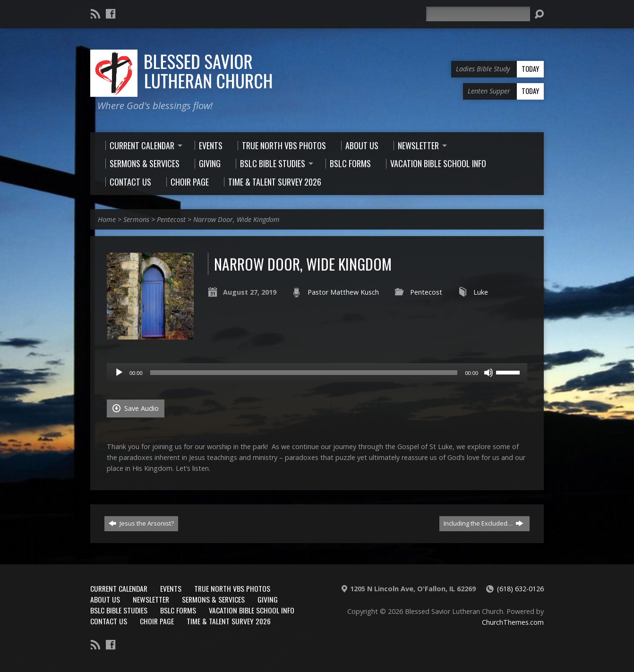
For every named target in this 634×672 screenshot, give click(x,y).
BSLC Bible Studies (119, 610)
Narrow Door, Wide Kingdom (236, 219)
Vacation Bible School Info (252, 610)
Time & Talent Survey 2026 (229, 621)
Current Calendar (119, 588)
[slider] (304, 373)
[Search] (478, 14)
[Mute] (488, 373)
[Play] (119, 373)
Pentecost (171, 219)
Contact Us (109, 621)
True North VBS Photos (232, 588)
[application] (317, 373)
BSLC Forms (178, 610)
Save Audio (136, 408)
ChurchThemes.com (513, 622)
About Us (105, 599)
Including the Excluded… (484, 523)
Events (171, 588)
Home (107, 219)
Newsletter (151, 599)
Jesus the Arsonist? (141, 523)
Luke (481, 292)
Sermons (136, 219)
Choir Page (157, 621)
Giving (268, 599)
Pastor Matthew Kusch (343, 292)
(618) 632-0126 (520, 589)
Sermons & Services (213, 599)
